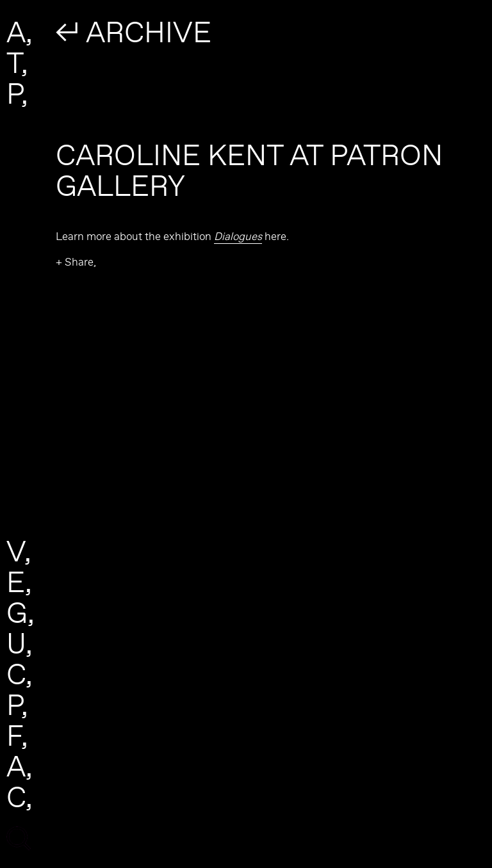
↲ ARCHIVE (134, 31)
